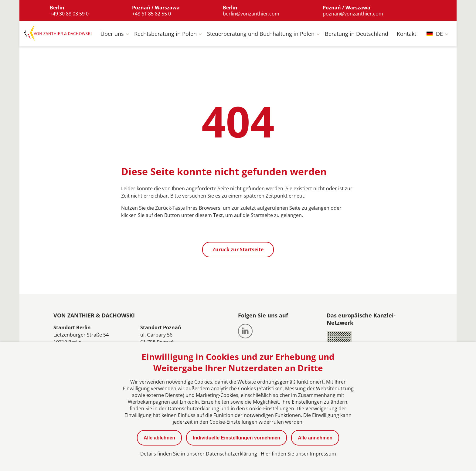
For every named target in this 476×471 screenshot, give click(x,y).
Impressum (323, 454)
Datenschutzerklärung (231, 454)
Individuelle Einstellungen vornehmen (236, 438)
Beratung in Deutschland (357, 35)
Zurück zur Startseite (238, 251)
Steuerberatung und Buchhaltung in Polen (261, 35)
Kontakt (406, 35)
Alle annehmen (315, 438)
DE (435, 35)
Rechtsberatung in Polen (165, 35)
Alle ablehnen (159, 438)
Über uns (112, 35)
